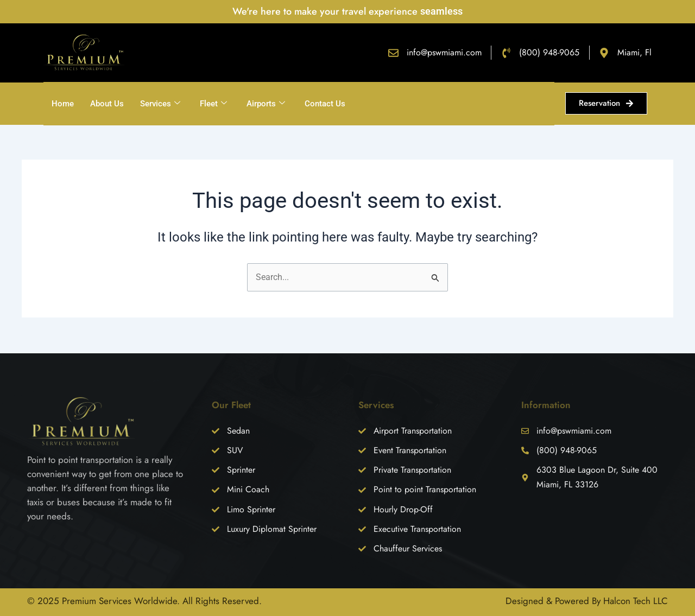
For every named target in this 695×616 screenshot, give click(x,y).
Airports (266, 104)
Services (160, 104)
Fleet (213, 104)
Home (63, 104)
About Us (107, 104)
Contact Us (325, 104)
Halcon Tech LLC (636, 601)
